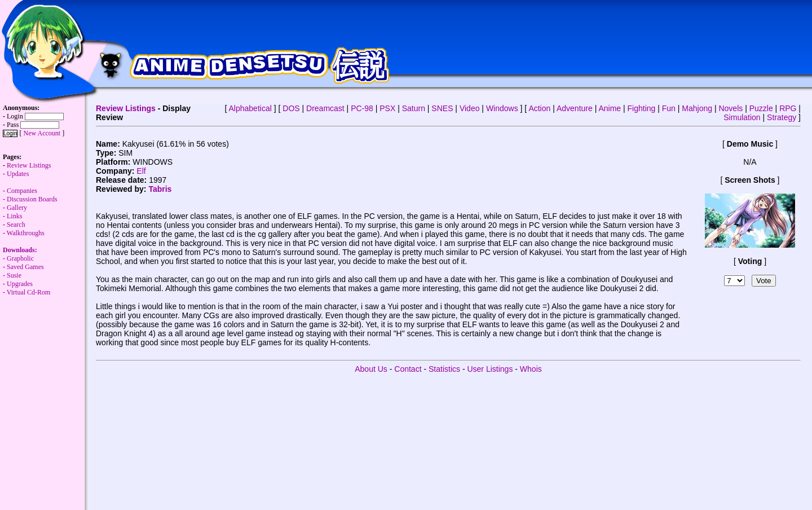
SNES (442, 108)
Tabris (160, 189)
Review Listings (126, 108)
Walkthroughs (24, 246)
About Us (371, 369)
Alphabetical (250, 108)
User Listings (490, 369)
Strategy (782, 117)
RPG (788, 108)
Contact (408, 369)
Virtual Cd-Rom (29, 292)
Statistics (444, 369)
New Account (42, 133)
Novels (731, 108)
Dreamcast (325, 108)
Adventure (575, 108)
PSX (387, 108)
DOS (291, 108)
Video (470, 108)
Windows (502, 108)
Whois (531, 369)
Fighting (642, 108)
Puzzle (761, 108)
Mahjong (697, 108)
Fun (669, 108)
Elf (141, 171)
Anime (610, 108)
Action (539, 108)
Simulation (742, 117)
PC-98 (362, 108)
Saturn (414, 108)
